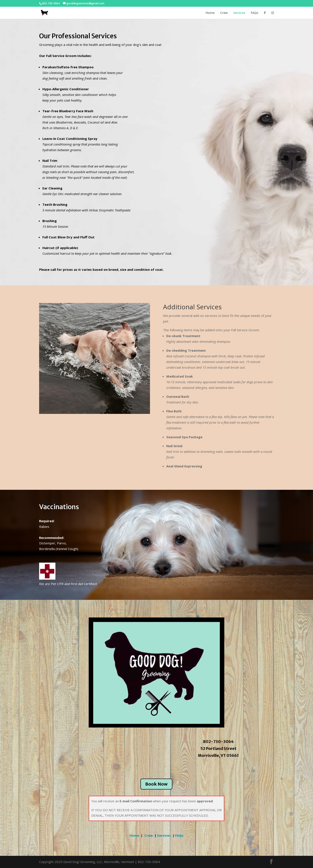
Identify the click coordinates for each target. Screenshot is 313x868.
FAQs (255, 13)
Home (210, 13)
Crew (224, 13)
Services (239, 13)
